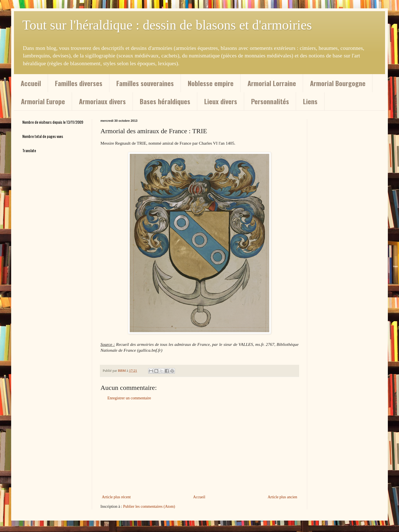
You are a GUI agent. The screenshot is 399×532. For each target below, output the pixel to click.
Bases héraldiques (165, 101)
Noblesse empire (211, 83)
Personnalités (270, 101)
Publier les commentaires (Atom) (149, 507)
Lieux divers (221, 101)
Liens (310, 101)
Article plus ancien (282, 497)
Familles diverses (79, 83)
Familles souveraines (145, 83)
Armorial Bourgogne (338, 83)
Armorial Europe (43, 101)
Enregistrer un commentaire (129, 398)
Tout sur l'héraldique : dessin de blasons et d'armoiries (167, 25)
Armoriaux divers (102, 101)
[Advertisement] (199, 448)
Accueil (31, 83)
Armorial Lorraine (272, 83)
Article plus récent (116, 497)
